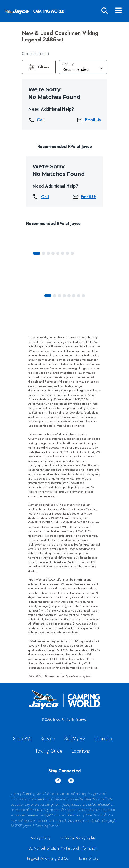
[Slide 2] (48, 253)
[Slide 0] (37, 253)
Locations (81, 751)
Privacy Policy (40, 838)
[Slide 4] (58, 253)
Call (36, 120)
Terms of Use (88, 858)
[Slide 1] (43, 253)
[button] (39, 67)
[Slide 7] (72, 253)
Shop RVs (22, 739)
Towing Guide (49, 751)
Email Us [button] (89, 120)
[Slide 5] (63, 253)
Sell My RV (75, 739)
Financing (103, 739)
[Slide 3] (53, 253)
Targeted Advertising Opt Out (48, 858)
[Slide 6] (67, 253)
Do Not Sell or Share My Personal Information (63, 848)
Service (48, 739)
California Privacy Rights (78, 838)
